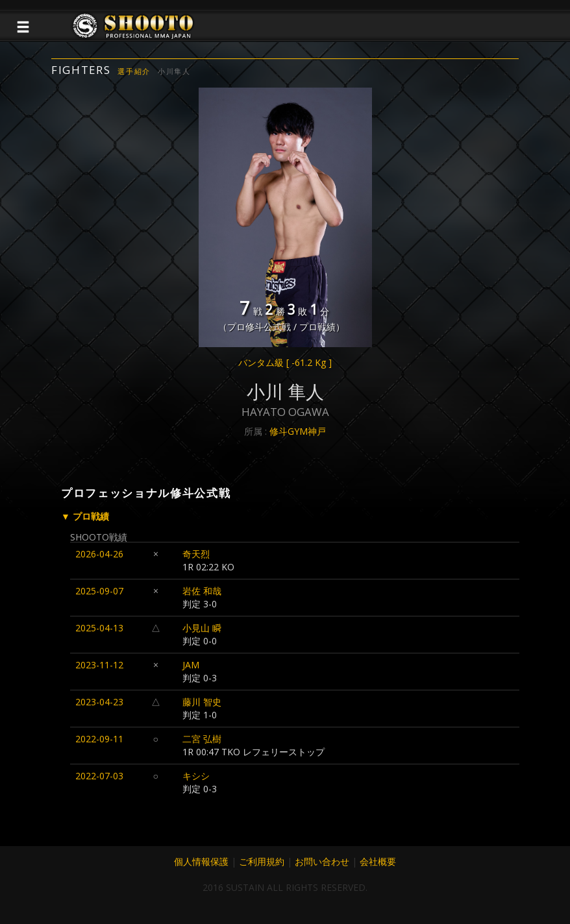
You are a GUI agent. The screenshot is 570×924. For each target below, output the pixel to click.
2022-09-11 (99, 739)
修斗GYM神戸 (298, 431)
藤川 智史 (202, 702)
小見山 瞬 (202, 628)
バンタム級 (285, 362)
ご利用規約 (262, 861)
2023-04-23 (99, 702)
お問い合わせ (322, 861)
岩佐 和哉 (202, 591)
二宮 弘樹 (202, 739)
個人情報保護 (201, 861)
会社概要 (378, 861)
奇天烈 (196, 554)
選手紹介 (134, 71)
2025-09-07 (99, 591)
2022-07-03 (99, 776)
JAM (191, 665)
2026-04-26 (99, 554)
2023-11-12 (99, 665)
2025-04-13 (99, 628)
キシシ (196, 776)
